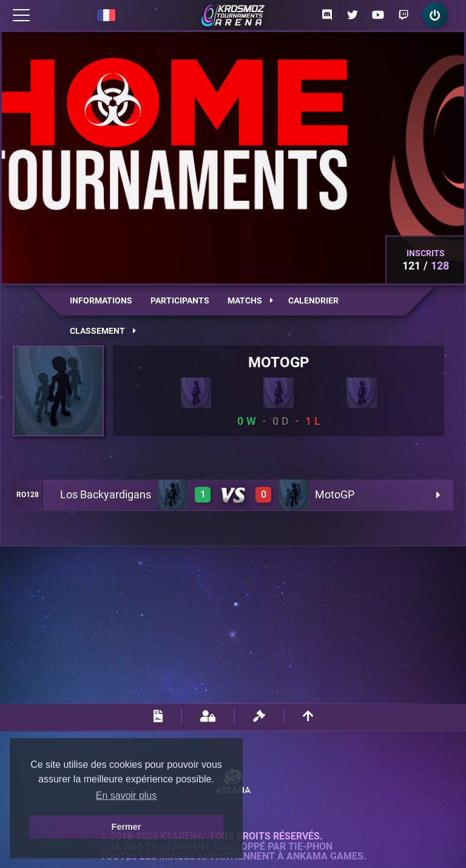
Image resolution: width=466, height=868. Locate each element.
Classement (103, 331)
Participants (180, 300)
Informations (101, 300)
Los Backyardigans (106, 494)
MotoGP (335, 494)
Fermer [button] (127, 827)
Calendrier (313, 300)
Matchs (250, 300)
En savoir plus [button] (127, 795)
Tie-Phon (310, 847)
